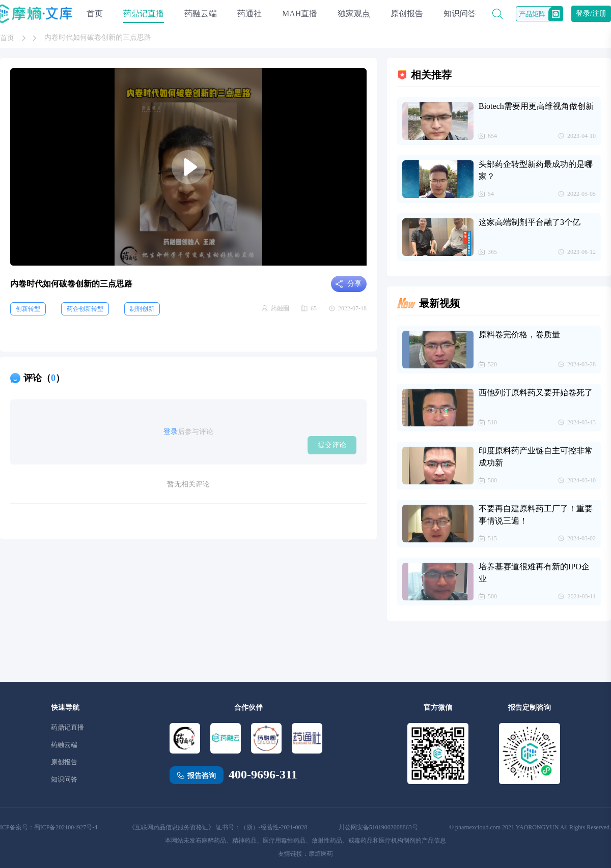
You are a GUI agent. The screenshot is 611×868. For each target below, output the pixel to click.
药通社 (249, 13)
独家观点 (354, 13)
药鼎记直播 (144, 13)
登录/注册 (591, 13)
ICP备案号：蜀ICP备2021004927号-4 (49, 827)
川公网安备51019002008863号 (378, 827)
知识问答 (460, 13)
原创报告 (407, 13)
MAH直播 (300, 13)
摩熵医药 (321, 854)
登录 (171, 432)
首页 (95, 13)
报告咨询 (202, 776)
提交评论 (332, 445)
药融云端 (201, 13)
